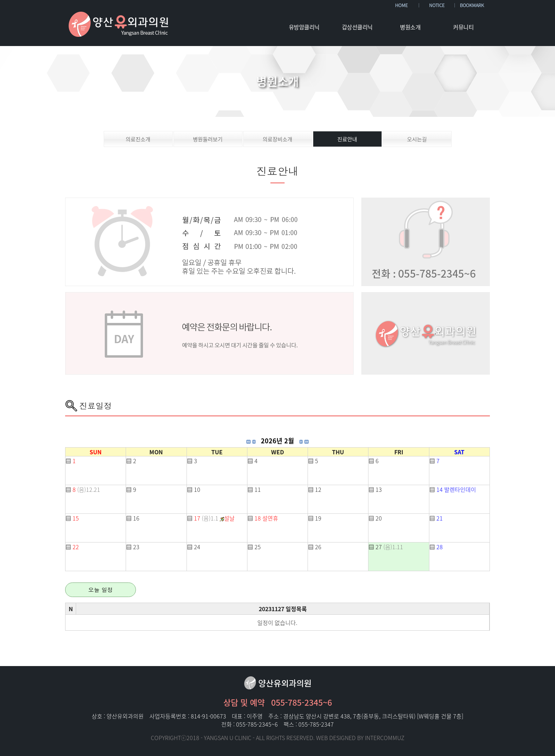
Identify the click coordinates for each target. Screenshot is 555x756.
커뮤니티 (463, 27)
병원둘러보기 (208, 139)
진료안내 (347, 139)
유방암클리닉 (304, 27)
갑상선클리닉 (357, 27)
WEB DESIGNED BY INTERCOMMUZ (360, 738)
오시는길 (417, 139)
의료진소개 (138, 139)
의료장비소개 (277, 139)
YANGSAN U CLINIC (228, 738)
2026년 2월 (277, 441)
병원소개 (410, 27)
